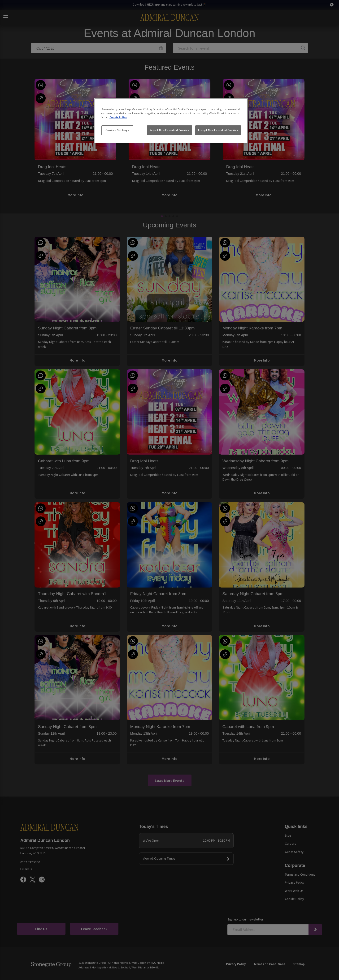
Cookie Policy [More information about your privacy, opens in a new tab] (118, 117)
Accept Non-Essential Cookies (218, 130)
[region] (171, 121)
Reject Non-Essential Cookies (169, 130)
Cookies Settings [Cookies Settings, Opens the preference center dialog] (117, 130)
